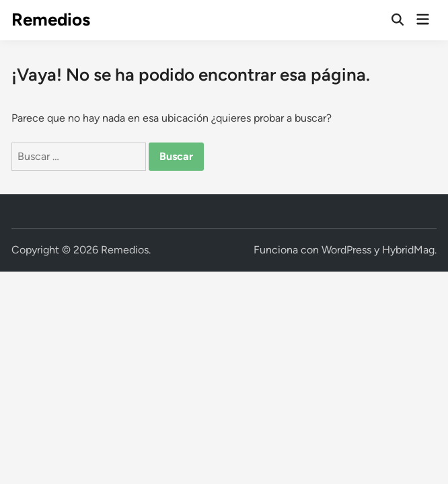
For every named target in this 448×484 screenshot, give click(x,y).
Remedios (51, 19)
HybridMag (408, 250)
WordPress (346, 250)
